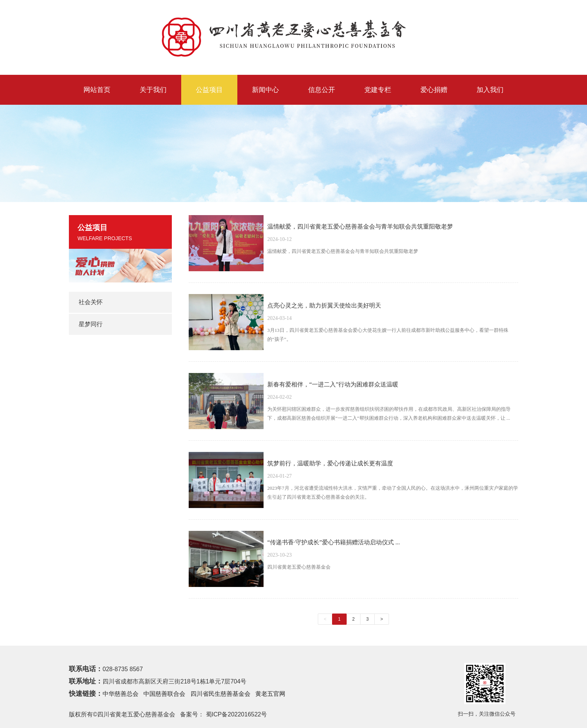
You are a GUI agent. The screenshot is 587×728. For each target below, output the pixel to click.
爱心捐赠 (434, 90)
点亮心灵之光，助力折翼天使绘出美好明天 (324, 305)
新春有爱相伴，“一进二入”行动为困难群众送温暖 (333, 384)
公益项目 (209, 90)
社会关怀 (91, 302)
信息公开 (322, 90)
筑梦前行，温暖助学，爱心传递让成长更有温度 (330, 463)
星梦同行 (91, 324)
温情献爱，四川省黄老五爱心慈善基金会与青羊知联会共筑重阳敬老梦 (360, 227)
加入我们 (490, 90)
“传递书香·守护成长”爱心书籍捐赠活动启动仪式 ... (334, 542)
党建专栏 (378, 90)
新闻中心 (265, 90)
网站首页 (97, 90)
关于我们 (153, 90)
